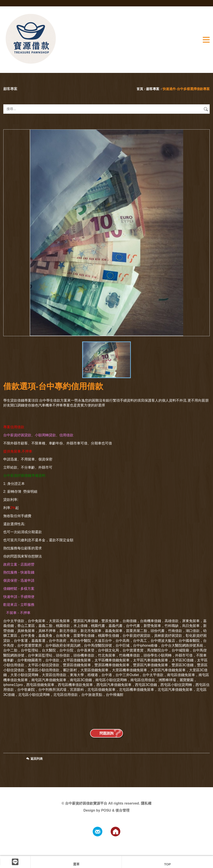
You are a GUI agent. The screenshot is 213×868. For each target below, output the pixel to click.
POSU (106, 810)
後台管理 (122, 810)
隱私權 (146, 803)
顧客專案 (153, 89)
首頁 (140, 89)
